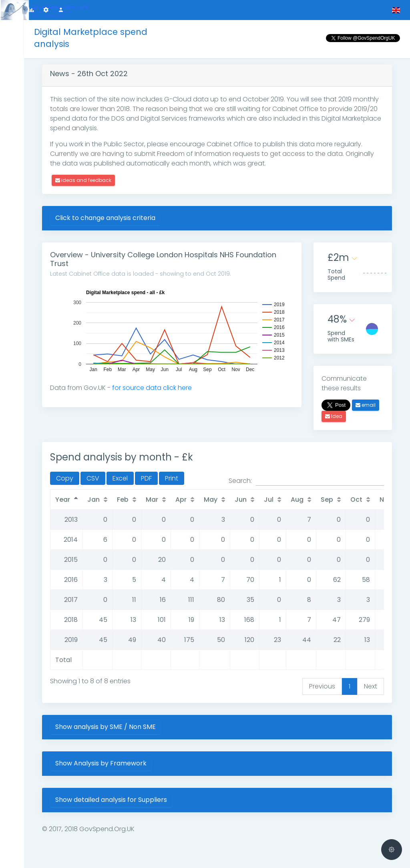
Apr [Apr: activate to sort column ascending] (181, 500)
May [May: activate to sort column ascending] (211, 500)
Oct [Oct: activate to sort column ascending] (356, 500)
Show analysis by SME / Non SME (106, 727)
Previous (322, 686)
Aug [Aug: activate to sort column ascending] (297, 500)
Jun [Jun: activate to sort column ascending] (241, 500)
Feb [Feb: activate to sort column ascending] (123, 500)
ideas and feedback (83, 180)
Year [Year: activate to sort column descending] (63, 500)
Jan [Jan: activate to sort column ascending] (93, 500)
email (366, 405)
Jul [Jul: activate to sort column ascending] (269, 500)
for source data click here (152, 388)
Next (371, 686)
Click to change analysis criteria (105, 218)
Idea (334, 416)
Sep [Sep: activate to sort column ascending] (327, 500)
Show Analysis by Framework (101, 763)
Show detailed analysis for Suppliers (111, 800)
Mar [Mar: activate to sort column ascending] (152, 500)
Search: (306, 481)
